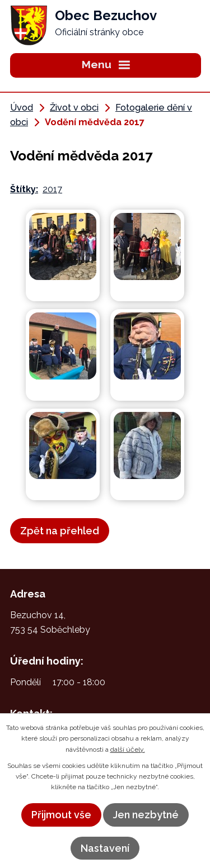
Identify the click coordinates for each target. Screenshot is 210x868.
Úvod (22, 108)
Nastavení (105, 848)
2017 (52, 189)
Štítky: (24, 189)
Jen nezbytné (146, 815)
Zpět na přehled (60, 531)
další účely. (128, 750)
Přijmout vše (61, 815)
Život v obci (74, 108)
